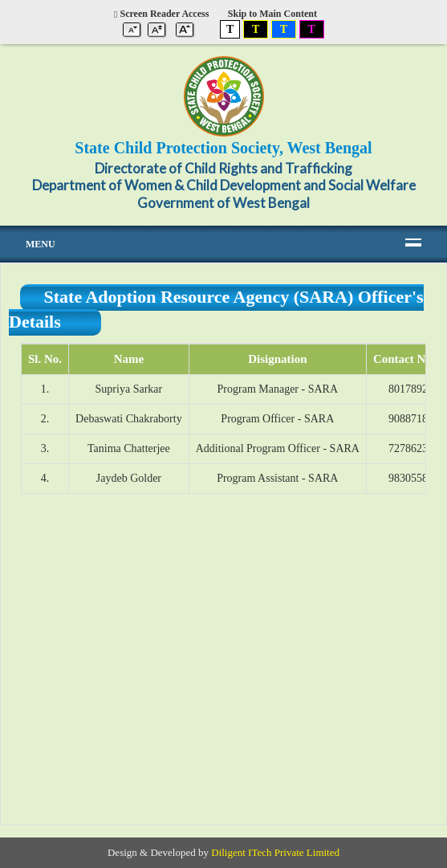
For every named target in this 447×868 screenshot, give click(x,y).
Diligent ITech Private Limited (275, 852)
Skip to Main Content (272, 14)
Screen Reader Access (161, 14)
